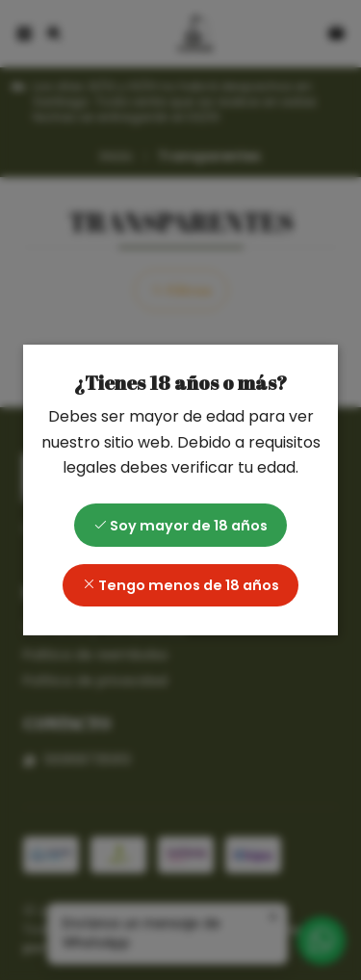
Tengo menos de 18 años (180, 585)
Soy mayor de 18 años (180, 526)
